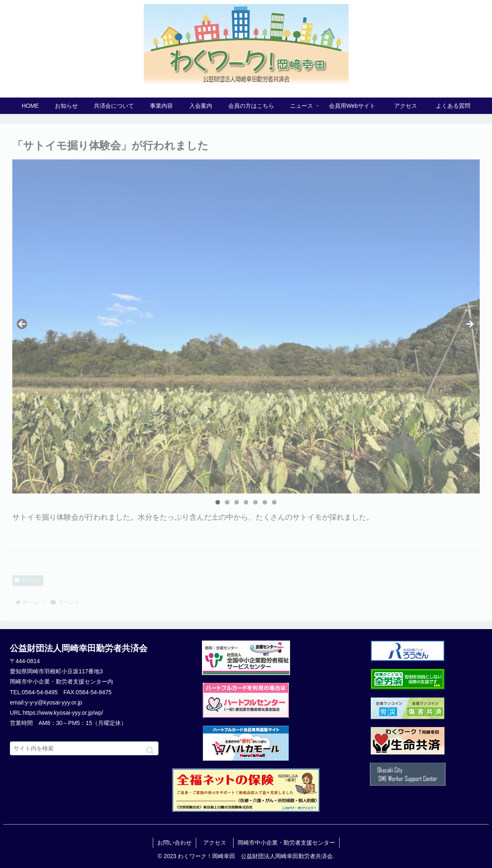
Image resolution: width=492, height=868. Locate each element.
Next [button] (469, 325)
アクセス (218, 843)
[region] (246, 326)
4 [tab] (246, 502)
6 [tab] (265, 502)
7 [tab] (274, 502)
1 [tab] (218, 502)
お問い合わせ (175, 843)
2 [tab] (227, 502)
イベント (28, 580)
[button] (150, 751)
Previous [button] (23, 325)
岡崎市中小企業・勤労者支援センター (286, 843)
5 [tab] (255, 502)
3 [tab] (237, 502)
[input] (84, 748)
